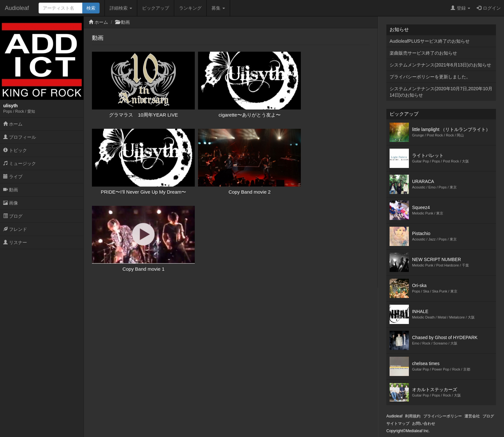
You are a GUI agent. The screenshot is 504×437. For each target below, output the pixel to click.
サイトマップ (398, 424)
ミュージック (20, 163)
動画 (11, 190)
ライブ (13, 177)
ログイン (489, 8)
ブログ (13, 216)
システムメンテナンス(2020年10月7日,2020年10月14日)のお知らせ (441, 92)
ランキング (190, 8)
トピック (15, 150)
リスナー (15, 242)
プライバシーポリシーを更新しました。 (430, 77)
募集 (218, 8)
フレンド (15, 229)
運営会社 (472, 416)
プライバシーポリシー (443, 416)
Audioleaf (17, 8)
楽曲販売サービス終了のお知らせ (423, 53)
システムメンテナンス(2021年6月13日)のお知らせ (440, 65)
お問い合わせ (424, 424)
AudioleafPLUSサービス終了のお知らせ (430, 41)
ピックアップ (156, 8)
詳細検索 (121, 8)
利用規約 (413, 416)
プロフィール (20, 137)
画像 (11, 203)
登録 (460, 8)
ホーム (13, 124)
